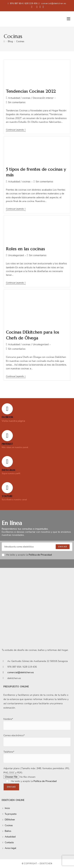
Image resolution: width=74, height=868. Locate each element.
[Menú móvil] (69, 19)
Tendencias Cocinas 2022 (31, 91)
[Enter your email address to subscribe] (37, 547)
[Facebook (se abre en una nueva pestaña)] (32, 7)
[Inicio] (4, 41)
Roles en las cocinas (25, 249)
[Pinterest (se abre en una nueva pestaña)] (37, 7)
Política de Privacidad (40, 555)
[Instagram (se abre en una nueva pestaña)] (40, 7)
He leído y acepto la (27, 555)
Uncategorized (16, 255)
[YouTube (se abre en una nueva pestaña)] (43, 7)
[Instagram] (7, 462)
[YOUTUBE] (7, 488)
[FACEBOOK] (7, 409)
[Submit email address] (63, 547)
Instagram (8, 470)
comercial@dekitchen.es (54, 3)
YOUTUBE (7, 496)
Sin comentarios (17, 102)
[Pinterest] (7, 436)
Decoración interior (43, 98)
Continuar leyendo (16, 130)
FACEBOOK (7, 417)
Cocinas (20, 41)
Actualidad (14, 98)
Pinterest (7, 444)
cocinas (26, 98)
